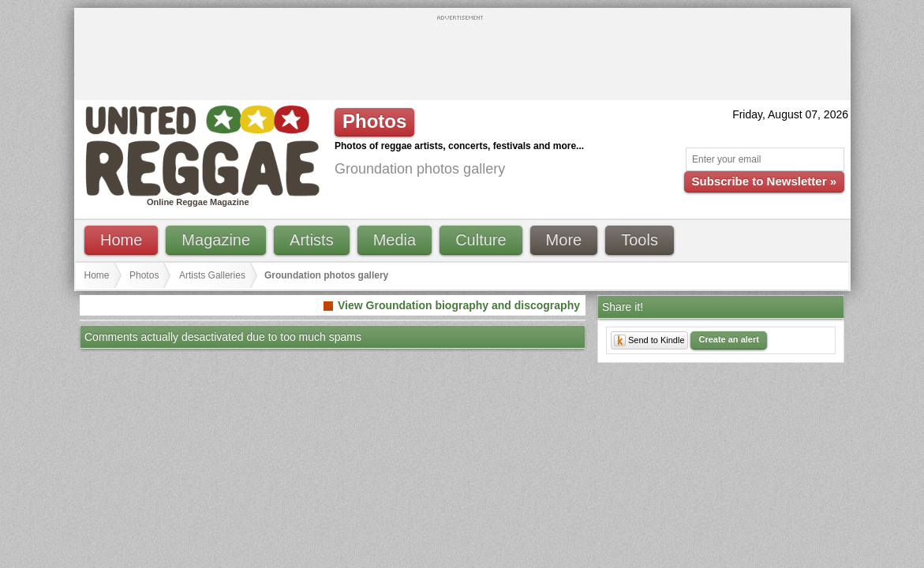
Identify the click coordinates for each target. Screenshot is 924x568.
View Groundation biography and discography (459, 305)
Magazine (216, 240)
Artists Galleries (212, 275)
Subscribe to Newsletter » (764, 181)
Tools (640, 240)
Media (395, 240)
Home (121, 240)
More (564, 240)
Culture (481, 240)
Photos (144, 275)
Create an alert (728, 339)
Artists (312, 240)
